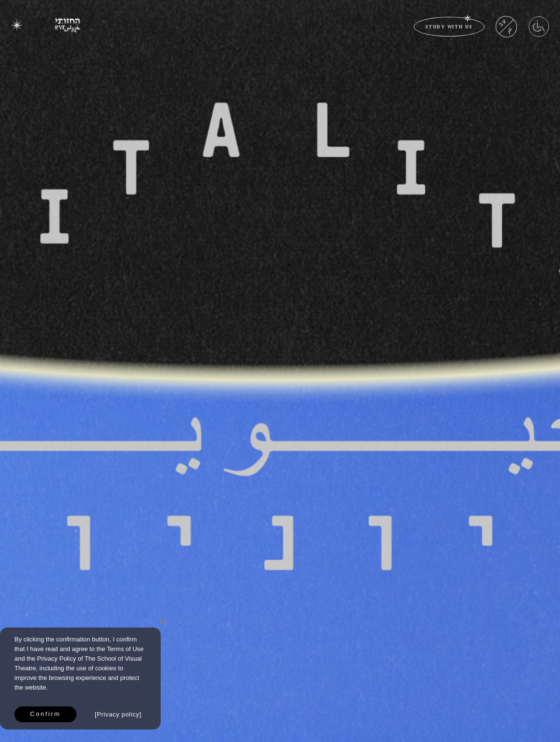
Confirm (46, 714)
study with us (449, 26)
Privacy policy (118, 714)
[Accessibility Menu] (539, 33)
